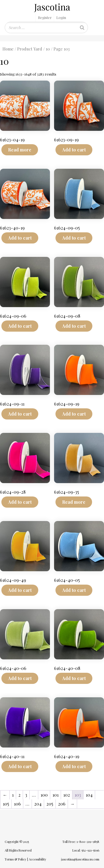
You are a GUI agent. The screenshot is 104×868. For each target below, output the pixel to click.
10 (48, 49)
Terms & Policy (16, 859)
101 (55, 795)
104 (89, 795)
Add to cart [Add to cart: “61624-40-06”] (20, 678)
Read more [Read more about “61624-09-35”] (74, 502)
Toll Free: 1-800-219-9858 (81, 842)
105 (6, 804)
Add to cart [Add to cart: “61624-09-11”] (20, 414)
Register (45, 17)
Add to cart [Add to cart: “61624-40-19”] (74, 766)
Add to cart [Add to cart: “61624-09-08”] (74, 326)
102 (67, 795)
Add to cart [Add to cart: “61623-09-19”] (74, 150)
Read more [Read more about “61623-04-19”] (20, 150)
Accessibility (38, 859)
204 (38, 804)
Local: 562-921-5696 (86, 850)
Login (61, 17)
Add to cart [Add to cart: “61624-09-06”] (20, 326)
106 (17, 804)
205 (50, 804)
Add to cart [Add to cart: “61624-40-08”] (74, 678)
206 (62, 804)
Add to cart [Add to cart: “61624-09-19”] (74, 414)
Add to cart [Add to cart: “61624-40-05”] (74, 590)
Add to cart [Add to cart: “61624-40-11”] (20, 766)
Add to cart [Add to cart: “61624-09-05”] (74, 238)
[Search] (82, 27)
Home (8, 49)
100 (44, 795)
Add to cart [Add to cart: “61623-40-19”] (20, 238)
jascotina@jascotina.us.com (80, 859)
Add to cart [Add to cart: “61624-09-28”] (20, 502)
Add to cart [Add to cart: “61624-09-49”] (20, 590)
